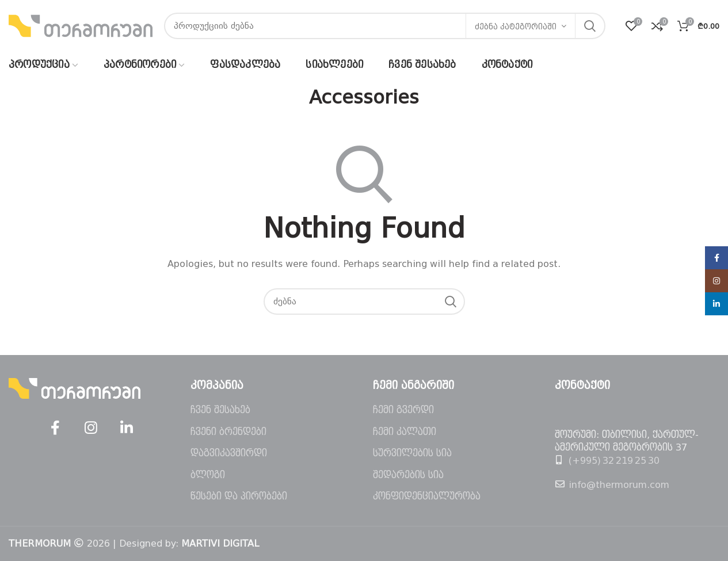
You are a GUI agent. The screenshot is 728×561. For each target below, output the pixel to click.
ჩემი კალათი (405, 432)
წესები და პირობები (239, 496)
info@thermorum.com (619, 485)
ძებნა (590, 26)
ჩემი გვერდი (403, 410)
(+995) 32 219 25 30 (614, 461)
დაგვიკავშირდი (229, 453)
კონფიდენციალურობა (427, 496)
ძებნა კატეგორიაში (516, 27)
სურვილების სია (412, 453)
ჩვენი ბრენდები (228, 432)
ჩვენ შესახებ (220, 410)
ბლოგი (208, 475)
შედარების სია (408, 475)
